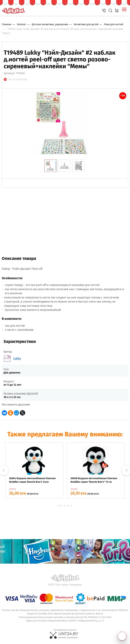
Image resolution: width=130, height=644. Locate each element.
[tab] (51, 166)
